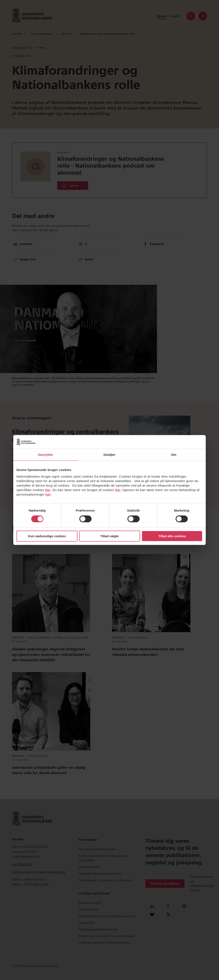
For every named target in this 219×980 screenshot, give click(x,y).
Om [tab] (174, 455)
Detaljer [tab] (109, 455)
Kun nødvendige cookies (47, 536)
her (48, 490)
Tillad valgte (109, 536)
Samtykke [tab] (45, 455)
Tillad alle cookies (172, 536)
